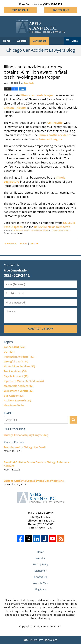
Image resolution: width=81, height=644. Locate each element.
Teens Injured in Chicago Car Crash (25, 447)
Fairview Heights (50, 139)
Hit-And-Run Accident (19, 366)
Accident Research (17, 401)
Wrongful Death (16, 362)
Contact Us (39, 41)
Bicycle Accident (16, 376)
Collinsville (55, 123)
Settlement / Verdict (61, 230)
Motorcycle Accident (18, 386)
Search (73, 420)
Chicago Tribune (15, 108)
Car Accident (18, 230)
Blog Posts (41, 589)
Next (34, 243)
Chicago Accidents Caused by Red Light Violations (34, 481)
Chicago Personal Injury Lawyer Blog (26, 435)
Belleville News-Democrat (52, 227)
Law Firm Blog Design (41, 640)
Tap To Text (61, 10)
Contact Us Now (40, 328)
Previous (10, 243)
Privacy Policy (40, 564)
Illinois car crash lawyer (37, 95)
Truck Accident (15, 371)
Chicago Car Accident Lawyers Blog (41, 27)
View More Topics (14, 405)
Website (22, 41)
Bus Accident (14, 396)
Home (7, 41)
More (75, 41)
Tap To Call (20, 10)
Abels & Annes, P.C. (51, 626)
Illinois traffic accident (54, 135)
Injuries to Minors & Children (36, 230)
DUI (9, 352)
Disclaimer (40, 571)
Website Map (40, 583)
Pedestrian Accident (19, 357)
